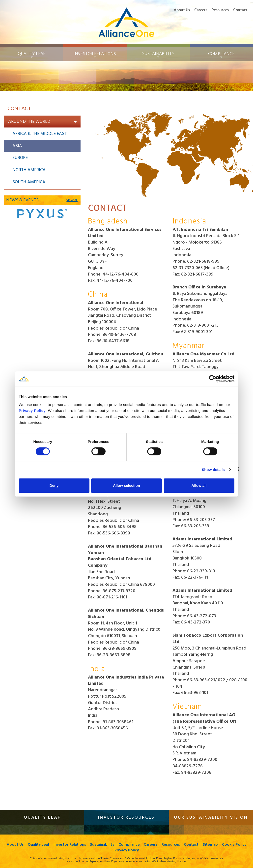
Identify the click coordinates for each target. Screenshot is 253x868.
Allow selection (126, 485)
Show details (213, 470)
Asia (17, 146)
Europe (20, 158)
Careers (201, 10)
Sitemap (226, 845)
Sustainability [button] (158, 54)
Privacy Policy (141, 851)
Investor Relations (83, 845)
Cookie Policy (112, 851)
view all (72, 200)
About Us (182, 10)
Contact (240, 10)
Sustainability (116, 845)
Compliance (144, 845)
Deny (54, 485)
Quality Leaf (52, 845)
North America (29, 170)
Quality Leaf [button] (32, 54)
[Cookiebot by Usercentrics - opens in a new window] (213, 379)
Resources (220, 10)
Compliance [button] (221, 54)
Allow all (199, 485)
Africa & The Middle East (40, 134)
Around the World (43, 122)
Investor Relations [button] (95, 54)
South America (29, 182)
